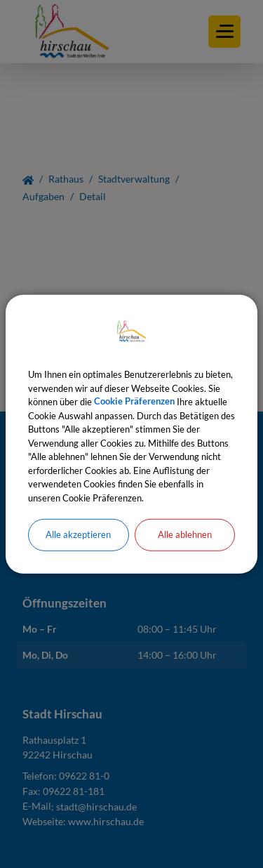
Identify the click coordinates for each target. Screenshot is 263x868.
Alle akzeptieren (78, 534)
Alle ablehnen (185, 534)
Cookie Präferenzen (134, 402)
